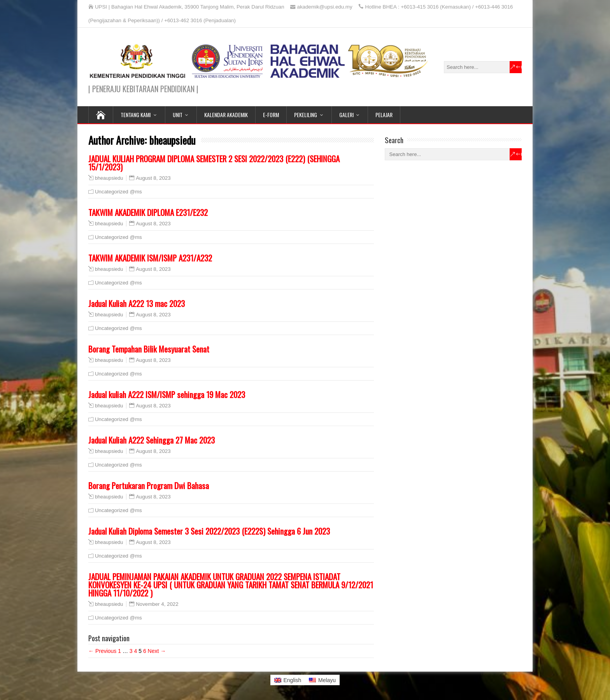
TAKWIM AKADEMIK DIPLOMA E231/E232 (148, 212)
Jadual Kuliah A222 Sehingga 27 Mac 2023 (152, 440)
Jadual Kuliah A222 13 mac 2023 (137, 303)
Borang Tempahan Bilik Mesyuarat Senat (149, 349)
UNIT (178, 115)
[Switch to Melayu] (322, 680)
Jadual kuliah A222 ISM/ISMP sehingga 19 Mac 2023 (167, 394)
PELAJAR (384, 115)
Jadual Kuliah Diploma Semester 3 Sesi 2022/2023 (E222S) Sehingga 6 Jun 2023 (209, 531)
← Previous (102, 651)
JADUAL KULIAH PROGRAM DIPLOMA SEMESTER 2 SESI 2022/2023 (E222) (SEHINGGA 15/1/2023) (214, 163)
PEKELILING (306, 115)
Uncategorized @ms (118, 192)
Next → (157, 651)
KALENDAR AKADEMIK (226, 115)
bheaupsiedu (109, 178)
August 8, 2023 (153, 178)
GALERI (346, 115)
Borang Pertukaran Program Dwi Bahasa (149, 485)
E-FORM (271, 115)
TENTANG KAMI (136, 115)
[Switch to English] (288, 680)
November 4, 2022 (157, 604)
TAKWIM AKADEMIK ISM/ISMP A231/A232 (150, 258)
